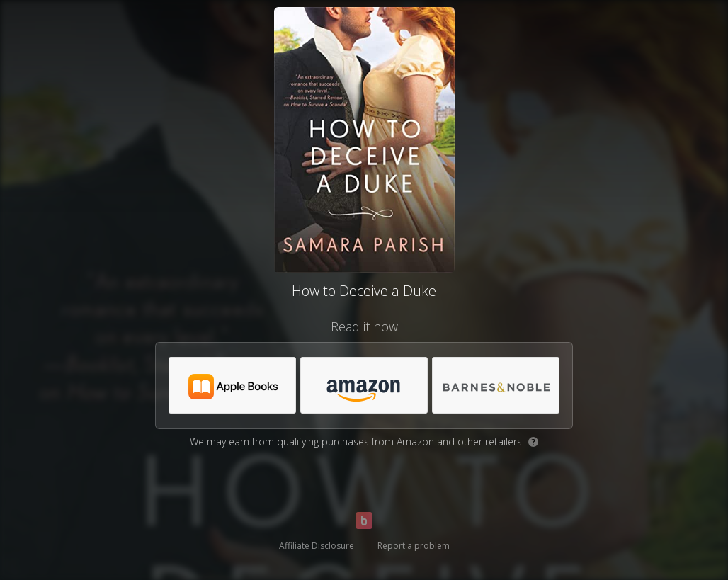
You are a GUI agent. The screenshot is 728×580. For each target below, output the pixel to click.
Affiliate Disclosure (317, 546)
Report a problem (414, 546)
